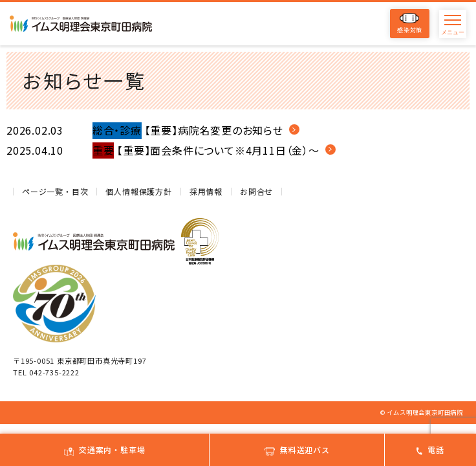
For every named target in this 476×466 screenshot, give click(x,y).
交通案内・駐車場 (104, 449)
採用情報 (206, 191)
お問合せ (256, 191)
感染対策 (410, 24)
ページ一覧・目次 (55, 191)
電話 (430, 449)
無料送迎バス (297, 449)
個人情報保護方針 (138, 191)
